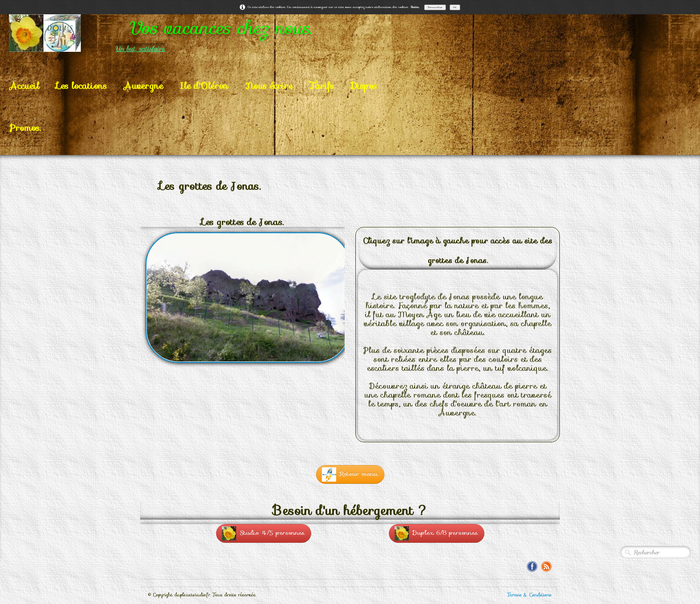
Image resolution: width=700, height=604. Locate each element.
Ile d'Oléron (204, 86)
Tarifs (322, 86)
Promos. (25, 128)
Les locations (81, 86)
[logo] (196, 33)
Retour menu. (350, 474)
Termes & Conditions (529, 595)
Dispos (364, 86)
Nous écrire (269, 86)
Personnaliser (435, 7)
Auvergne (143, 86)
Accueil (24, 86)
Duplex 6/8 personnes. (437, 533)
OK (455, 7)
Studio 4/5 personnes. (264, 533)
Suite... (415, 7)
